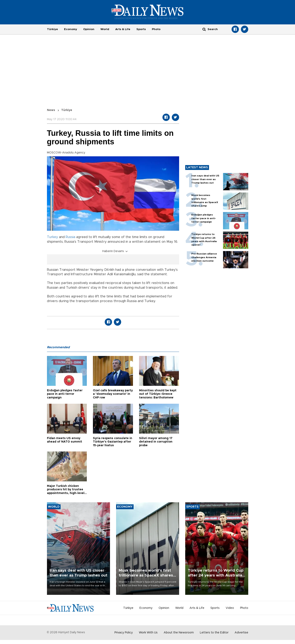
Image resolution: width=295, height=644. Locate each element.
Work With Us (148, 633)
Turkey (52, 237)
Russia (70, 237)
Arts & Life (123, 29)
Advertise (241, 633)
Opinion (89, 29)
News (51, 110)
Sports (141, 29)
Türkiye (52, 29)
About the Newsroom (179, 633)
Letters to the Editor (214, 633)
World (105, 29)
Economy (71, 29)
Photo (156, 29)
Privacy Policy (124, 633)
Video (230, 608)
